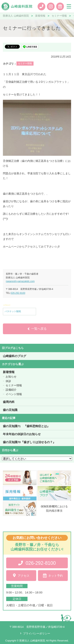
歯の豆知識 (10, 410)
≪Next (7, 305)
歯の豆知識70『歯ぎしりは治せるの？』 (29, 442)
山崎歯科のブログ (15, 356)
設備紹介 (11, 390)
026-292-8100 (18, 293)
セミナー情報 (25, 63)
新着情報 (9, 372)
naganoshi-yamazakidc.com (20, 281)
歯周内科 (9, 402)
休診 (8, 381)
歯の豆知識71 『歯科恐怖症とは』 (26, 426)
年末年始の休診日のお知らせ (22, 434)
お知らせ (11, 377)
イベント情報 (14, 394)
